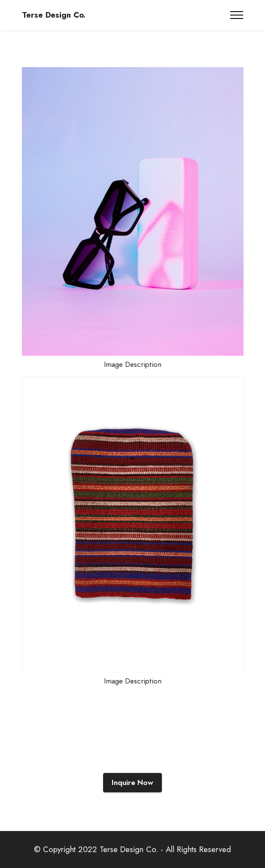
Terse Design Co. (54, 15)
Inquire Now (132, 782)
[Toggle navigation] (237, 15)
